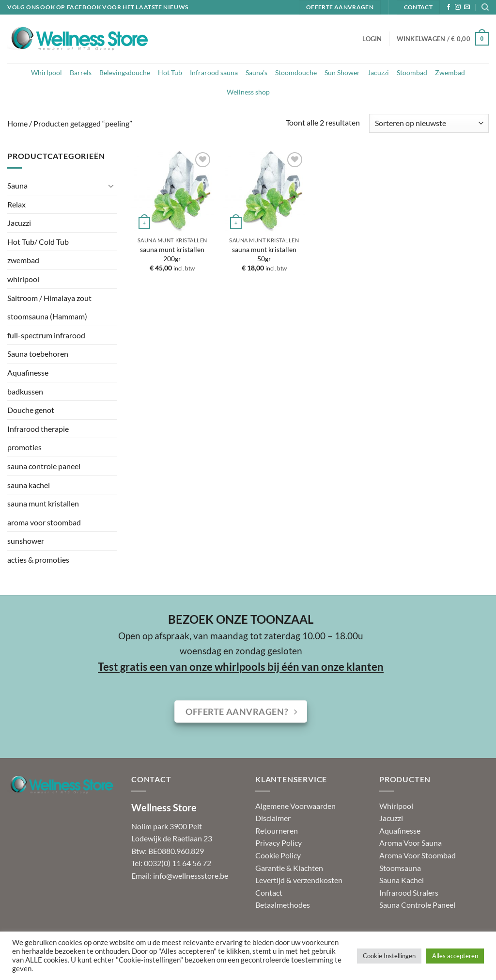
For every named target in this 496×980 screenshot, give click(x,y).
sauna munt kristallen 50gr (264, 254)
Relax (16, 204)
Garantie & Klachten (289, 868)
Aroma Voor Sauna (411, 843)
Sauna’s (256, 72)
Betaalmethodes (283, 905)
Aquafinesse (28, 372)
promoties (24, 447)
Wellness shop (248, 92)
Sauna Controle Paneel (417, 905)
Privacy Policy (279, 843)
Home (17, 123)
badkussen (25, 391)
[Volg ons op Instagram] (458, 7)
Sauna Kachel (402, 880)
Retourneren (277, 830)
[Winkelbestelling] (429, 123)
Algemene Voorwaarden (295, 806)
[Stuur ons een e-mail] (467, 7)
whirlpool (23, 279)
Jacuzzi (378, 72)
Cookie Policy (278, 855)
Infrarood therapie (38, 429)
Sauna (17, 185)
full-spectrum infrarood (46, 335)
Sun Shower (342, 72)
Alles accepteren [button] (455, 956)
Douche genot (31, 410)
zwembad (23, 260)
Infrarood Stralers (409, 893)
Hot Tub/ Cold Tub (38, 242)
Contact (269, 893)
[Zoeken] (485, 7)
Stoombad (412, 72)
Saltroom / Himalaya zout (49, 298)
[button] (372, 39)
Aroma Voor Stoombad (418, 855)
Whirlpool (46, 72)
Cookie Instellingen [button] (389, 956)
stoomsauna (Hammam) (47, 316)
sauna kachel (29, 485)
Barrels (81, 72)
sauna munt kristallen (43, 503)
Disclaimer (273, 818)
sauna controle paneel (44, 466)
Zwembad (450, 72)
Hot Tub (170, 72)
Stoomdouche (296, 72)
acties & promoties (38, 560)
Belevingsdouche (125, 72)
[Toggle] (111, 186)
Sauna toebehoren (38, 354)
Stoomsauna (400, 868)
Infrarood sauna (214, 72)
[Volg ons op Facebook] (449, 7)
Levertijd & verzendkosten (299, 880)
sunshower (26, 541)
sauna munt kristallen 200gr (172, 254)
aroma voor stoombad (44, 522)
